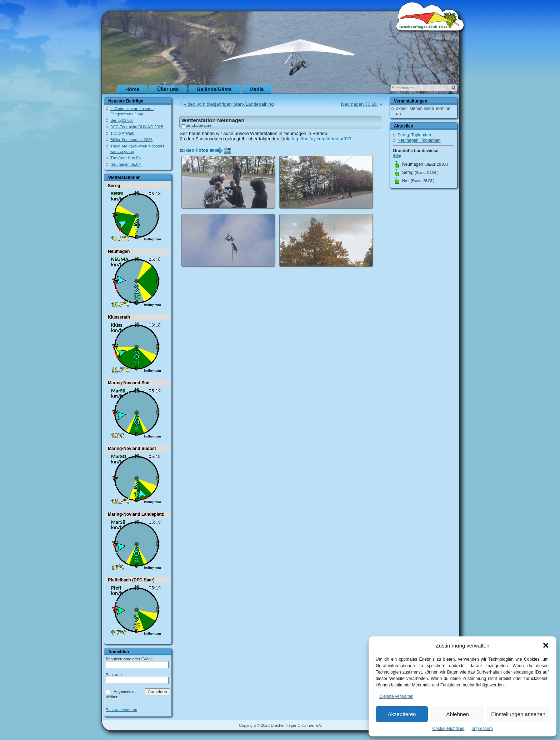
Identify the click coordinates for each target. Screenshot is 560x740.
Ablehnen (457, 714)
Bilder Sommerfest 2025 (131, 140)
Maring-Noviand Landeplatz (136, 514)
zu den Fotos (194, 150)
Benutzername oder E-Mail (129, 659)
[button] (546, 645)
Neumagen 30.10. (359, 104)
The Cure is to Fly (126, 158)
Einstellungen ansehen (518, 714)
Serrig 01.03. (122, 120)
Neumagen (119, 251)
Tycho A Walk (122, 133)
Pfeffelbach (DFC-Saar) (131, 580)
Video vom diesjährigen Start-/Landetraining (229, 104)
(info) (397, 156)
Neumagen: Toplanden (419, 140)
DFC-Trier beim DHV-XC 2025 (137, 127)
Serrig (114, 186)
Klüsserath (119, 317)
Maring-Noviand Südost (132, 449)
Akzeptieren (402, 714)
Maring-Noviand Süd (129, 383)
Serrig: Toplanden (414, 135)
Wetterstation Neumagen (213, 120)
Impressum (482, 729)
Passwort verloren (121, 710)
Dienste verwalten (396, 696)
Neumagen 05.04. (126, 164)
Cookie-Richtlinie (448, 729)
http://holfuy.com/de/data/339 (322, 139)
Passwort (114, 675)
